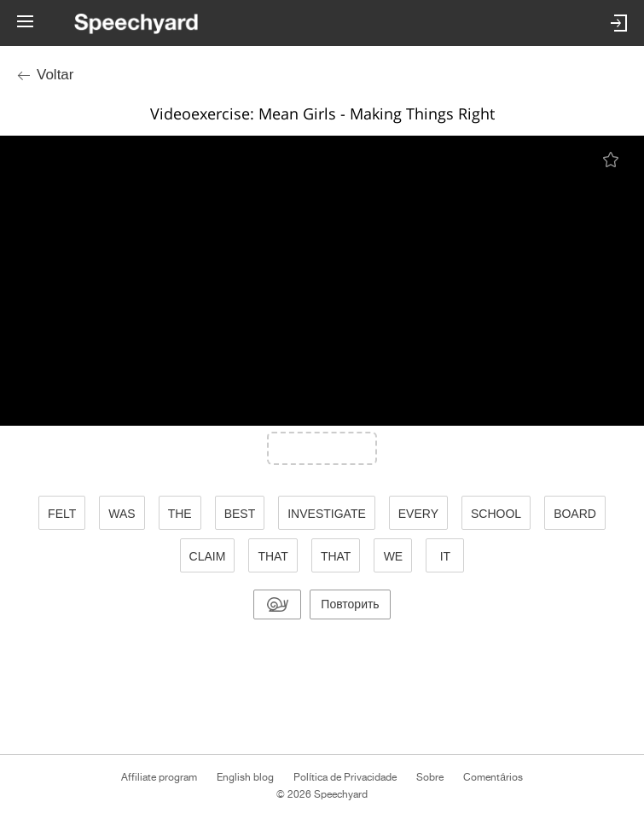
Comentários (493, 777)
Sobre (430, 777)
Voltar (55, 75)
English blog (245, 777)
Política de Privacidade (345, 777)
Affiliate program (159, 777)
